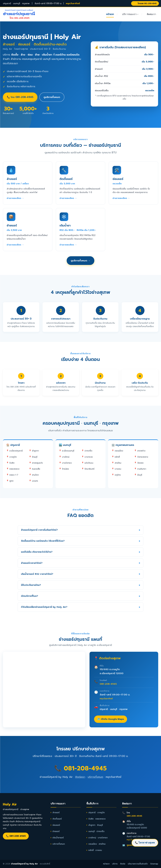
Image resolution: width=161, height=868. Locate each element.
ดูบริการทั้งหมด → (81, 261)
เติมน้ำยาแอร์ (58, 838)
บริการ (115, 864)
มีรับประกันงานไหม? (31, 585)
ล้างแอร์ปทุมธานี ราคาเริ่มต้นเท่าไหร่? (39, 530)
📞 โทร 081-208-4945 (20, 97)
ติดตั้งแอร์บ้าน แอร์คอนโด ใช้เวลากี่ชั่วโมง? (43, 541)
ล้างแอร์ (56, 812)
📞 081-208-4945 (80, 768)
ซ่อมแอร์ (56, 825)
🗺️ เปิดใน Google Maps (111, 719)
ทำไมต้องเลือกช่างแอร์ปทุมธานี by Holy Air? (44, 607)
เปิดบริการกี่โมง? (29, 596)
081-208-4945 (108, 684)
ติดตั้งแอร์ (57, 819)
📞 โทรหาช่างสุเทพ (145, 843)
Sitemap (154, 864)
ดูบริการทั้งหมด (52, 97)
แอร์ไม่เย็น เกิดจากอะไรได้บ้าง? (37, 552)
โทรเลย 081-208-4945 (145, 3)
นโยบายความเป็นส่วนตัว (138, 864)
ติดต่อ (123, 864)
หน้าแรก (110, 14)
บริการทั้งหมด (95, 777)
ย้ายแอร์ (56, 831)
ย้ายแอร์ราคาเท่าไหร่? (32, 563)
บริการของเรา (130, 14)
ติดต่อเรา (151, 14)
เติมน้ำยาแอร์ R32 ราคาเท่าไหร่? (37, 574)
